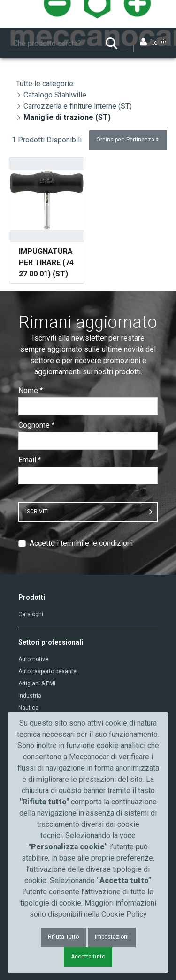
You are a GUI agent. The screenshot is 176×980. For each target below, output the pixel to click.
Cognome (36, 425)
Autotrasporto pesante (47, 671)
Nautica (28, 708)
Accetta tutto (88, 957)
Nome (31, 390)
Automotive (33, 659)
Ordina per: (128, 140)
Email (30, 460)
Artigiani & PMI (37, 683)
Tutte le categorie (45, 84)
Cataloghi (31, 614)
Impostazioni (112, 937)
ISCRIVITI (37, 512)
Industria (30, 696)
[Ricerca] (53, 44)
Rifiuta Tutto (63, 937)
